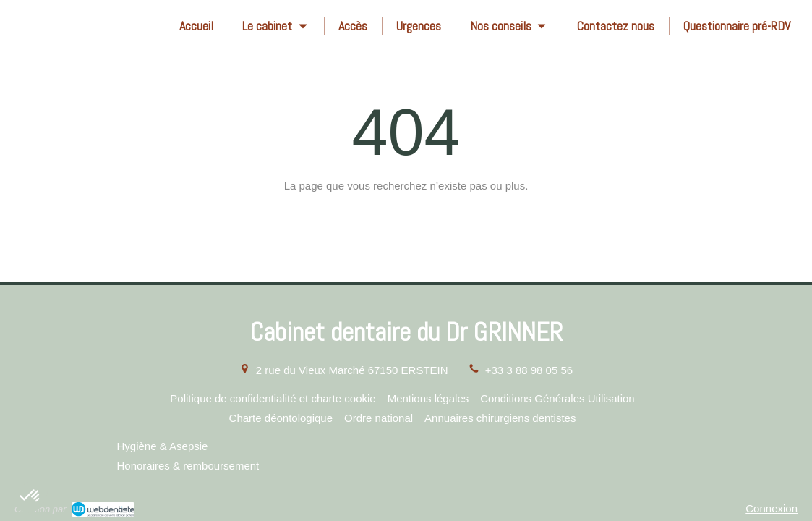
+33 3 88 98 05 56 (529, 370)
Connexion (772, 508)
